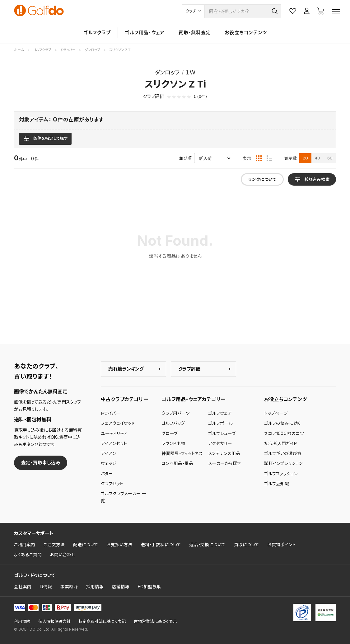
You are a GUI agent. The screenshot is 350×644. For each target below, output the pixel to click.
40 (317, 158)
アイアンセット (114, 443)
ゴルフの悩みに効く (282, 423)
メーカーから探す (225, 463)
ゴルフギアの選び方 (283, 453)
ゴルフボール (220, 423)
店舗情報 (121, 587)
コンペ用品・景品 (177, 463)
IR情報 (46, 587)
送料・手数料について (161, 545)
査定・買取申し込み (41, 463)
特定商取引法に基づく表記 (102, 621)
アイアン (108, 453)
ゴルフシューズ (222, 433)
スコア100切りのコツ (284, 433)
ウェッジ (109, 463)
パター (107, 474)
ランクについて (262, 179)
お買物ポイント (282, 545)
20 (305, 158)
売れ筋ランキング (126, 369)
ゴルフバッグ (173, 423)
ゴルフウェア (220, 413)
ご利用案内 (25, 545)
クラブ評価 (189, 369)
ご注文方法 (54, 545)
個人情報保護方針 (54, 621)
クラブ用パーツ (176, 413)
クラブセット (112, 484)
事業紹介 (69, 587)
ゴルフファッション (281, 474)
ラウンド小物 (173, 443)
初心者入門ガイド (281, 443)
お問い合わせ (63, 555)
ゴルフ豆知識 (277, 484)
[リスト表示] (269, 158)
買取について (247, 545)
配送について (86, 545)
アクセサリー (220, 443)
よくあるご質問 (28, 555)
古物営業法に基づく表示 (155, 621)
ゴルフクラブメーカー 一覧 (124, 497)
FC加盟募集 (149, 587)
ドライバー (110, 413)
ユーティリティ (114, 433)
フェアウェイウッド (118, 423)
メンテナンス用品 (224, 453)
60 (330, 158)
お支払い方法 (119, 545)
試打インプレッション (283, 463)
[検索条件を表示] (45, 139)
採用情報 (95, 587)
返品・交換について (208, 545)
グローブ (170, 433)
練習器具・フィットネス (182, 453)
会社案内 (23, 587)
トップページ (276, 413)
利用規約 (22, 621)
